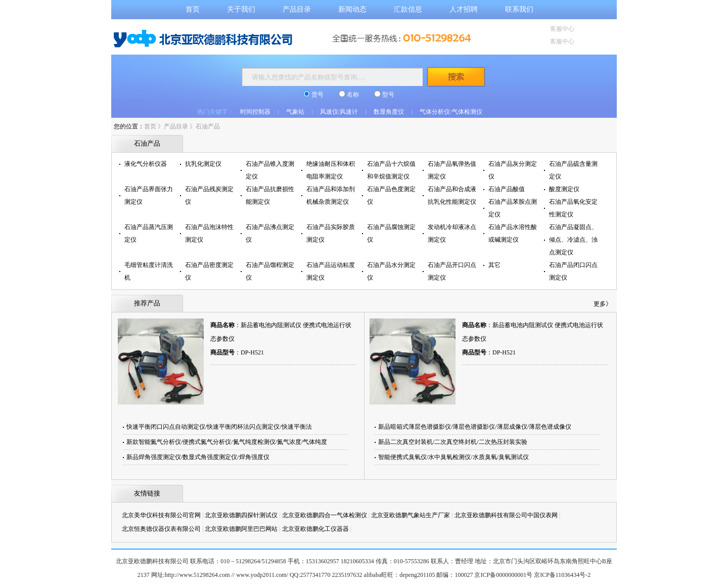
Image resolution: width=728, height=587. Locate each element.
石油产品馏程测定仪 (270, 271)
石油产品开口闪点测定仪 (452, 271)
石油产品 (208, 126)
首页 (193, 9)
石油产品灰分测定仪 (513, 170)
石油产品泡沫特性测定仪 (209, 233)
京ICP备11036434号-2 (562, 575)
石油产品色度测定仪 (391, 195)
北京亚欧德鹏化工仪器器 (315, 529)
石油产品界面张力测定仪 (149, 195)
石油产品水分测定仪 (391, 271)
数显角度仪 (389, 112)
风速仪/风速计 (339, 112)
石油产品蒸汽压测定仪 (149, 233)
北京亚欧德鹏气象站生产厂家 (411, 515)
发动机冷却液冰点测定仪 (452, 233)
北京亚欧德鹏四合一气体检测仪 (325, 515)
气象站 (295, 112)
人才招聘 (464, 9)
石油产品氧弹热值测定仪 (452, 170)
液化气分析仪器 (146, 164)
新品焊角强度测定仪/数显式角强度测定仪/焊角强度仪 (198, 457)
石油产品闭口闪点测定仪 (573, 271)
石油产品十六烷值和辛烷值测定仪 (391, 170)
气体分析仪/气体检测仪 (451, 112)
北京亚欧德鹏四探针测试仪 (241, 515)
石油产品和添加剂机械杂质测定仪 (331, 195)
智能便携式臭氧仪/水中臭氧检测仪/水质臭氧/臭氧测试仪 (453, 457)
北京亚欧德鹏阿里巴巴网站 (241, 529)
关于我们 (241, 9)
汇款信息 (408, 9)
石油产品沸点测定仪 (270, 233)
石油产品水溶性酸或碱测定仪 (513, 233)
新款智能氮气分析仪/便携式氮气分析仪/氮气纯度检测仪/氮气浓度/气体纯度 (227, 442)
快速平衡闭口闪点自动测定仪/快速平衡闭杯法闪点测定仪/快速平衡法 (219, 427)
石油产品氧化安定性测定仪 (573, 208)
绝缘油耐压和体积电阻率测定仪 (331, 170)
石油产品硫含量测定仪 (573, 170)
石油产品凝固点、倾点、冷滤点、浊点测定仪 (573, 240)
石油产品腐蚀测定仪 (391, 233)
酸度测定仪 (564, 189)
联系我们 (519, 9)
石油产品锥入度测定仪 (270, 170)
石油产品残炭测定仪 (209, 195)
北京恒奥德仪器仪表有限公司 (161, 529)
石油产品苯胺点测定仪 (513, 208)
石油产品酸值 (507, 189)
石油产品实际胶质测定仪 (331, 233)
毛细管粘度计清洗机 (149, 271)
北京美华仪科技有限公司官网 (161, 515)
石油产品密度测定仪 (209, 271)
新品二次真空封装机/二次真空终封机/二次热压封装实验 (453, 442)
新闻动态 (352, 9)
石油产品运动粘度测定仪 (331, 271)
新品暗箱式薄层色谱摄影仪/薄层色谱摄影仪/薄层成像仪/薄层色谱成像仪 (475, 427)
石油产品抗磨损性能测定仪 (270, 195)
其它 (494, 265)
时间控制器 (255, 112)
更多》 (603, 304)
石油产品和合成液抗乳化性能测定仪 (452, 195)
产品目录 (297, 9)
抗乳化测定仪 (203, 164)
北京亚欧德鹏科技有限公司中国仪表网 (506, 515)
